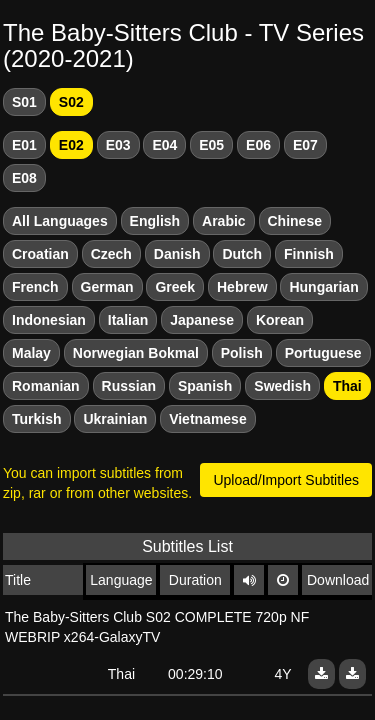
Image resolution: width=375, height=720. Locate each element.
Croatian (40, 254)
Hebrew (242, 287)
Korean (280, 320)
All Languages (60, 221)
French (35, 287)
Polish (242, 353)
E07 (305, 145)
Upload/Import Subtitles (286, 480)
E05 (211, 145)
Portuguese (323, 353)
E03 (118, 145)
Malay (31, 353)
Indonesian (49, 320)
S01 (24, 102)
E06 (258, 145)
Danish (177, 254)
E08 (24, 178)
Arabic (224, 221)
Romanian (46, 386)
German (107, 287)
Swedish (282, 386)
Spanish (205, 386)
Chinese (295, 221)
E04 (164, 145)
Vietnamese (208, 419)
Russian (129, 386)
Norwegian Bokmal (136, 353)
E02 (71, 145)
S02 (71, 102)
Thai (347, 386)
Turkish (37, 419)
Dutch (242, 254)
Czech (111, 254)
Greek (175, 287)
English (155, 221)
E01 (24, 145)
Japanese (202, 320)
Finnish (309, 254)
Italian (128, 320)
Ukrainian (115, 419)
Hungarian (323, 287)
